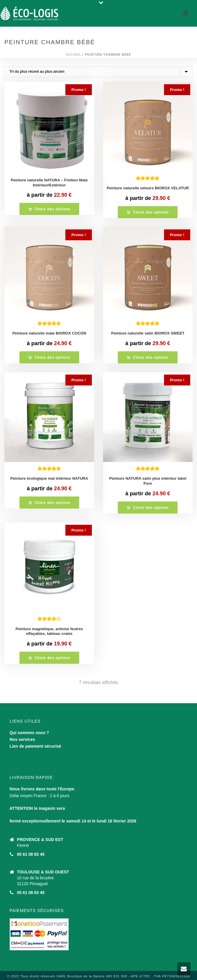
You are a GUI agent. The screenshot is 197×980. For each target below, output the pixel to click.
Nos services (22, 739)
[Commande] (98, 72)
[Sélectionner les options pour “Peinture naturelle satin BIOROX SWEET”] (148, 357)
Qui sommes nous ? (29, 733)
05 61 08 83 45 (31, 854)
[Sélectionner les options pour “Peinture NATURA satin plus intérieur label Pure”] (148, 508)
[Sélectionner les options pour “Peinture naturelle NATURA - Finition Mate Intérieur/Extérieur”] (49, 209)
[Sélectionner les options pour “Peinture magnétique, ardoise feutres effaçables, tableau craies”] (49, 658)
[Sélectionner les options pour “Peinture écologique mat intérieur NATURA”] (49, 503)
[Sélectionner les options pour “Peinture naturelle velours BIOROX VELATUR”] (148, 212)
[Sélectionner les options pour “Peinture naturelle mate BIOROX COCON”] (49, 357)
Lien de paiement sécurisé (35, 746)
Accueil (73, 55)
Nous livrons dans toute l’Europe (42, 789)
